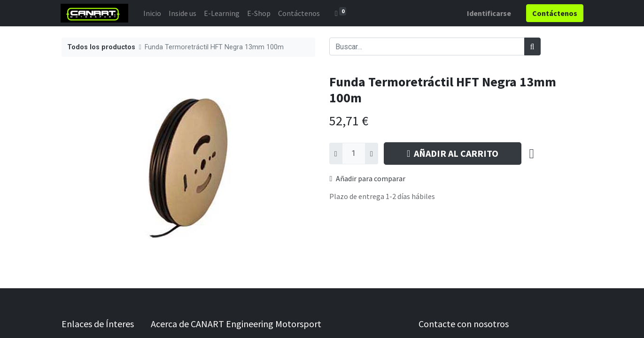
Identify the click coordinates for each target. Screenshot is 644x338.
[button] (532, 154)
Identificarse (489, 13)
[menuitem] (153, 13)
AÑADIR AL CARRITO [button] (453, 153)
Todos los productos (101, 47)
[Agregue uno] (372, 154)
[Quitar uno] (336, 154)
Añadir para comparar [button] (368, 178)
